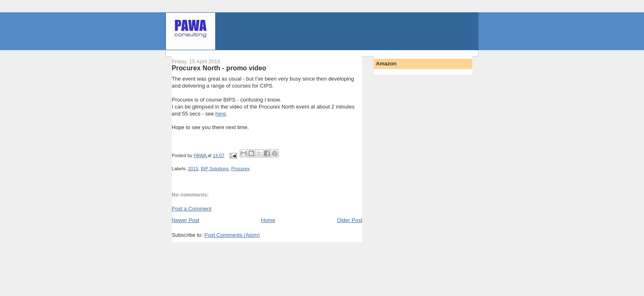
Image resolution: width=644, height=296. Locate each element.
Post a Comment (192, 209)
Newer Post (185, 220)
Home (268, 220)
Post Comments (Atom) (232, 235)
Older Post (350, 220)
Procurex (240, 169)
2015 (193, 169)
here (221, 114)
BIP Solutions (215, 169)
